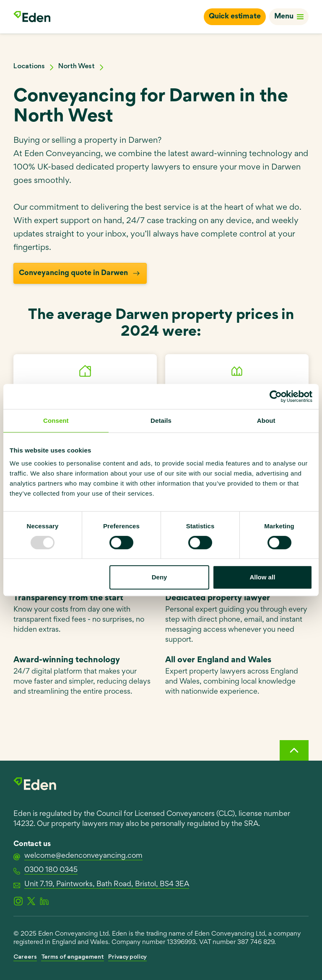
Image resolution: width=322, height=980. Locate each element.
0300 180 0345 (45, 871)
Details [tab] (161, 421)
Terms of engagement (73, 957)
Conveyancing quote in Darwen (80, 273)
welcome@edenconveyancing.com (78, 857)
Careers (25, 957)
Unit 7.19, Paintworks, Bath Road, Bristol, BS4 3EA (101, 885)
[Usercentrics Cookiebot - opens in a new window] (276, 396)
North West (77, 66)
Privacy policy (127, 957)
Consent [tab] (56, 421)
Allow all (262, 577)
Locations (29, 66)
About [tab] (266, 421)
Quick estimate (235, 17)
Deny (160, 577)
